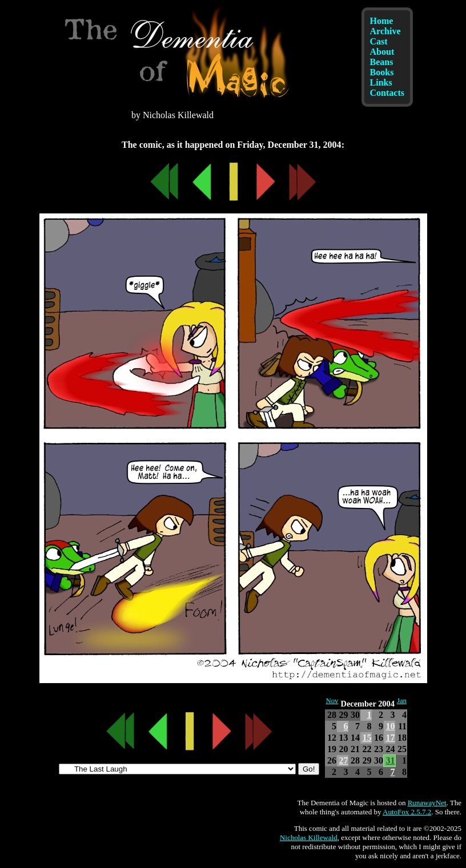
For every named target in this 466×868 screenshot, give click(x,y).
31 (390, 760)
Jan (402, 701)
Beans (382, 62)
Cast (379, 41)
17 (390, 738)
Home (382, 21)
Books (382, 72)
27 (343, 760)
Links (381, 82)
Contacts (387, 93)
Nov (332, 701)
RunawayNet (427, 803)
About (382, 52)
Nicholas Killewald (309, 837)
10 (390, 726)
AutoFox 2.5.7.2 (407, 812)
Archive (385, 31)
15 (367, 738)
